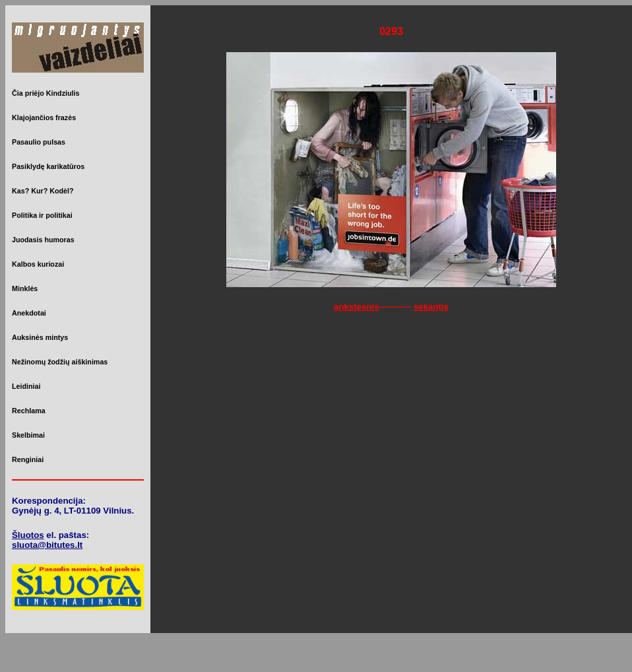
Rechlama (29, 411)
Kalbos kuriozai (38, 264)
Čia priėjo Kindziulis (46, 93)
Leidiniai (26, 386)
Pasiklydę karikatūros (48, 166)
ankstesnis (357, 307)
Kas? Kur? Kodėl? (43, 191)
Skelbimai (28, 435)
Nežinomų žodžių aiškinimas (60, 362)
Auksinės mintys (40, 337)
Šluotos (28, 535)
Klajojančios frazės (44, 118)
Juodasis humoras (43, 240)
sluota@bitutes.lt (47, 545)
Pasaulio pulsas (39, 142)
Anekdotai (29, 313)
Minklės (25, 288)
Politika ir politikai (42, 215)
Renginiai (28, 459)
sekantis (431, 307)
